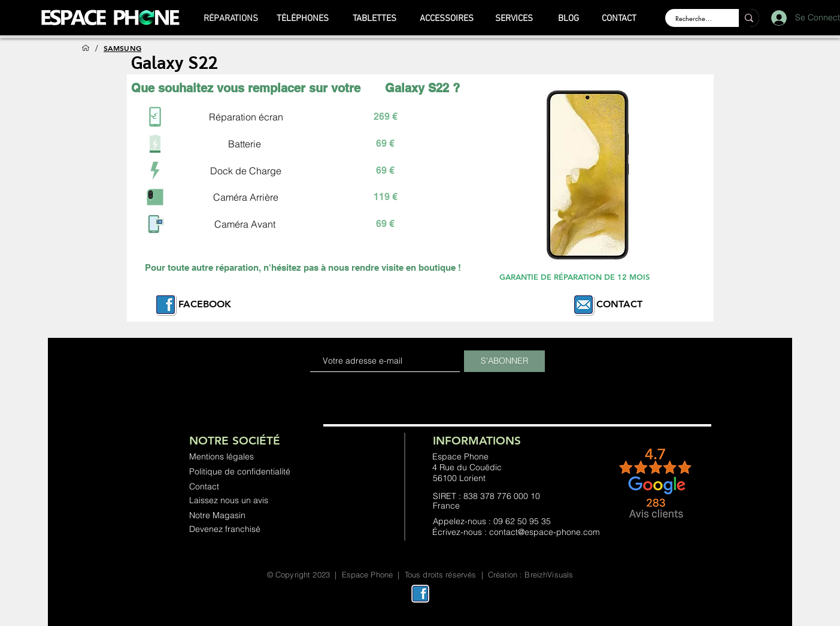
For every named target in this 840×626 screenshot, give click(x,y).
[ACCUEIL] (86, 48)
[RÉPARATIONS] (231, 19)
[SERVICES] (514, 19)
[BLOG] (569, 19)
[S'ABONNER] (504, 361)
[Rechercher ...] (695, 18)
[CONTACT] (619, 19)
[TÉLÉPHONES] (303, 19)
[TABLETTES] (375, 19)
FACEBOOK (205, 304)
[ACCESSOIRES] (447, 19)
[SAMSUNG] (123, 48)
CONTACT (619, 304)
